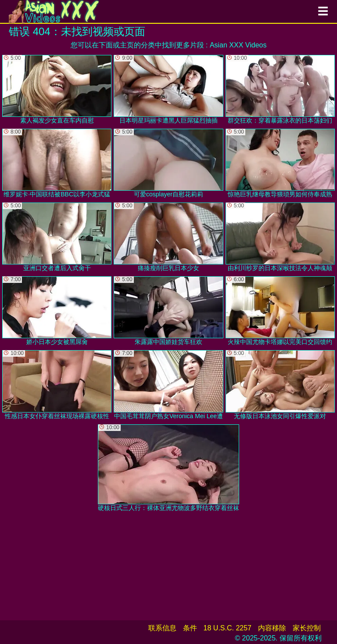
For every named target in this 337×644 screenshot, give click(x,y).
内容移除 (272, 628)
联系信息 (162, 628)
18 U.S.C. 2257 (228, 628)
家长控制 (307, 628)
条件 (190, 628)
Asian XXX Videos (238, 45)
